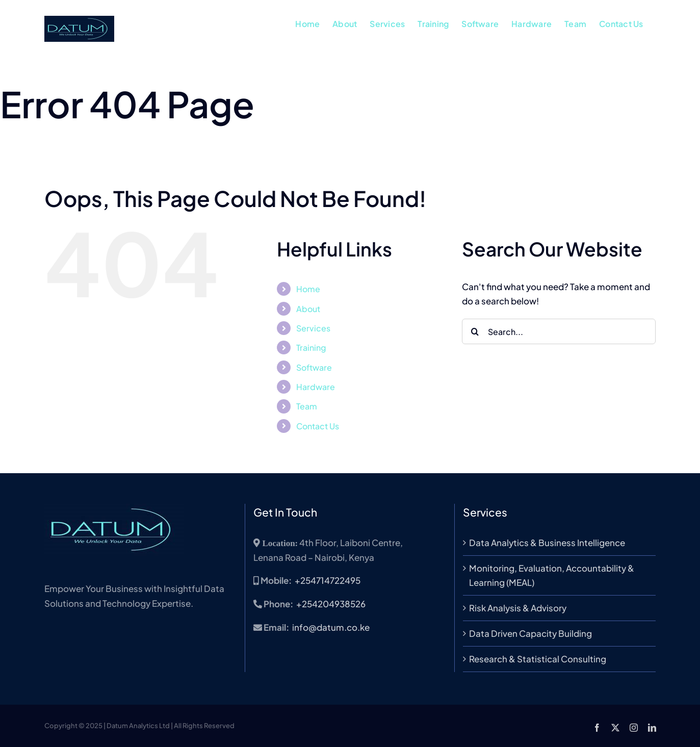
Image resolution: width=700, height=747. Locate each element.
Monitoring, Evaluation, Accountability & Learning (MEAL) (552, 575)
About (308, 309)
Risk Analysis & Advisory (518, 608)
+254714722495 (328, 580)
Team (307, 406)
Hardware (316, 387)
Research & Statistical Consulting (538, 659)
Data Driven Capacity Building (530, 633)
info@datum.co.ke (331, 627)
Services (313, 328)
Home (308, 289)
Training (311, 347)
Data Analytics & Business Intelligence (547, 543)
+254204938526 (331, 604)
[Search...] (559, 331)
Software (314, 367)
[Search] (475, 331)
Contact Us (318, 426)
